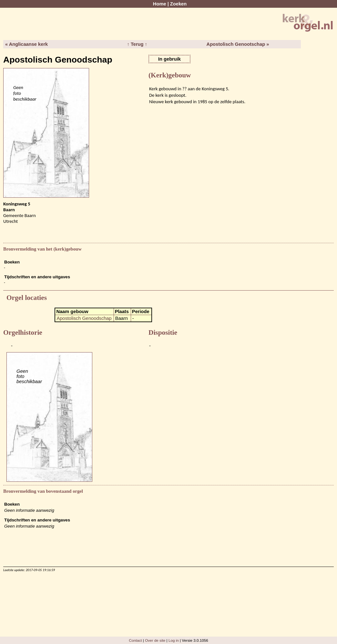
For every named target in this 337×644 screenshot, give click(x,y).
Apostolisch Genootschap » (238, 44)
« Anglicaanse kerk (26, 44)
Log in (174, 640)
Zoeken (178, 4)
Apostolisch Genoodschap (84, 318)
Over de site (155, 640)
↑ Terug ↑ (137, 44)
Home (160, 4)
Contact (135, 640)
